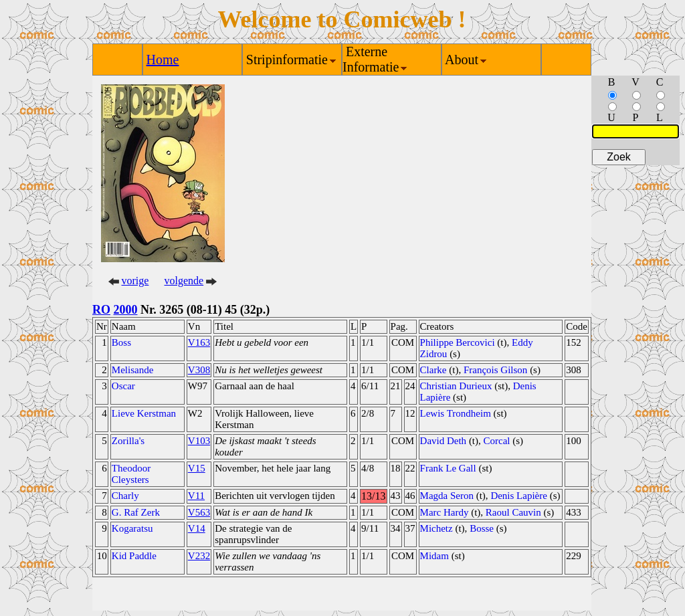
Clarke (433, 370)
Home (163, 60)
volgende (184, 281)
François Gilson (495, 370)
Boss (121, 342)
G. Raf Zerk (136, 512)
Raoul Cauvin (513, 512)
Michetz (436, 528)
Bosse (482, 528)
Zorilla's (128, 441)
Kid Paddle (134, 556)
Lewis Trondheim (456, 413)
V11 (196, 496)
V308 (199, 370)
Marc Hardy (445, 512)
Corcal (497, 441)
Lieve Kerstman (144, 413)
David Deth (444, 441)
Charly (125, 496)
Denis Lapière (519, 496)
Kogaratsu (132, 528)
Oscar (123, 386)
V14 (197, 528)
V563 (199, 512)
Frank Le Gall (448, 468)
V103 (199, 441)
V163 (199, 342)
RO (101, 310)
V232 (199, 556)
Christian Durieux (456, 386)
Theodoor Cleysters (131, 474)
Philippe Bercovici (458, 342)
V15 (197, 468)
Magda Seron (447, 496)
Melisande (132, 370)
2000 (126, 310)
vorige (135, 281)
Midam (434, 556)
